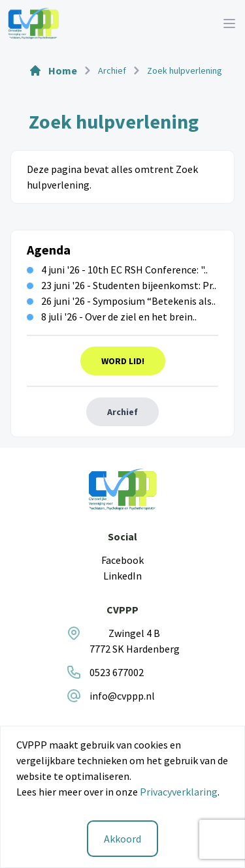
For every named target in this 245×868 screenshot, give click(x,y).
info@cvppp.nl (122, 696)
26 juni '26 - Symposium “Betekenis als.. (121, 301)
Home (53, 70)
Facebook (122, 560)
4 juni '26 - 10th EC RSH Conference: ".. (117, 270)
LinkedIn (122, 576)
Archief (122, 412)
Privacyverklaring (179, 792)
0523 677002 (117, 672)
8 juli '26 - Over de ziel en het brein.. (112, 317)
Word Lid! (123, 361)
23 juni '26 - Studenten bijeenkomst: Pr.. (122, 285)
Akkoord (122, 839)
